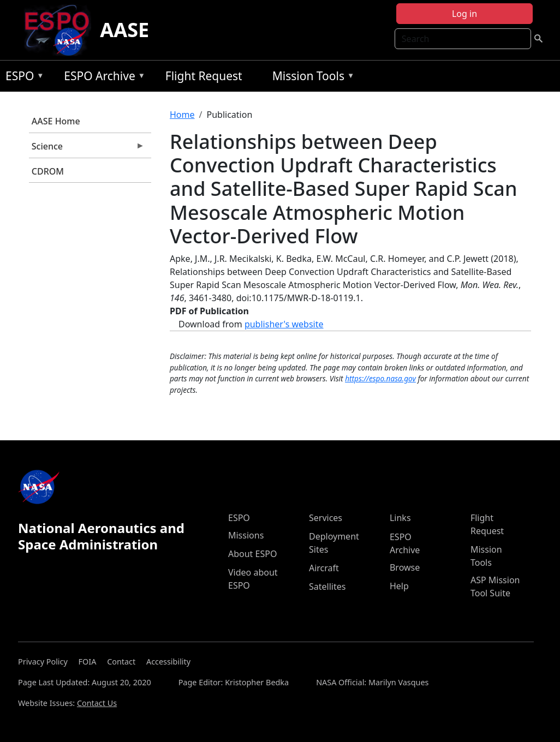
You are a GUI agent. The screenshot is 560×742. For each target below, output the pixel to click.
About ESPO (252, 554)
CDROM (48, 171)
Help (399, 586)
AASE (124, 30)
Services (326, 518)
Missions (246, 535)
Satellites (327, 587)
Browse (405, 567)
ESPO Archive (102, 78)
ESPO (22, 78)
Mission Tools (311, 78)
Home (182, 115)
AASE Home (56, 121)
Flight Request (204, 76)
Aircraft (324, 568)
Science (87, 149)
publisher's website (284, 324)
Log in (464, 14)
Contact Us (97, 703)
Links (400, 518)
